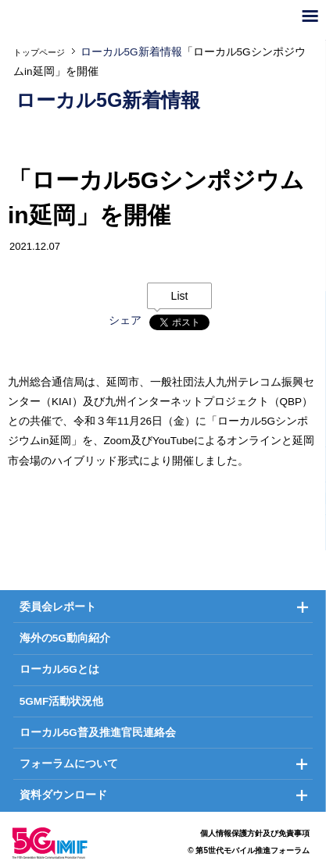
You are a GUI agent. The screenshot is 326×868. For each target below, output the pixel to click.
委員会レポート (58, 607)
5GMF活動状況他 (62, 701)
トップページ (39, 52)
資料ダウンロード (63, 795)
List (180, 296)
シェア (125, 320)
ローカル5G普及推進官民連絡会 (98, 733)
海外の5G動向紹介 (65, 638)
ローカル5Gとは (59, 669)
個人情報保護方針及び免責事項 (255, 833)
